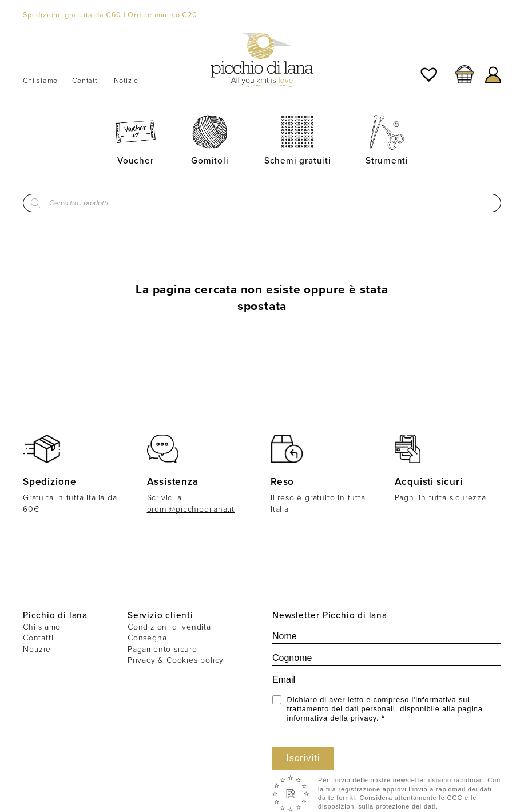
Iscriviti (303, 758)
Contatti (86, 81)
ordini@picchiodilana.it (191, 509)
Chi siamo (40, 81)
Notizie (126, 81)
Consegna (147, 638)
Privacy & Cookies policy (176, 660)
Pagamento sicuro (162, 649)
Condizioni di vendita (169, 627)
